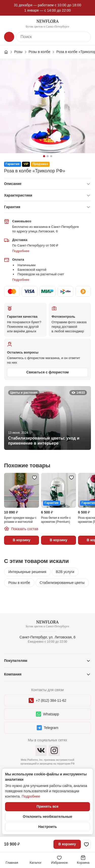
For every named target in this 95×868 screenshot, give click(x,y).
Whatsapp (48, 714)
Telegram (48, 728)
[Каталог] (9, 37)
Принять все (48, 806)
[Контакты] (86, 24)
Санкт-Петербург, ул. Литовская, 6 (48, 637)
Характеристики (18, 195)
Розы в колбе (19, 583)
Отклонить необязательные (48, 817)
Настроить (48, 827)
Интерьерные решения (27, 572)
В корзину (67, 844)
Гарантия (12, 207)
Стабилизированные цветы (62, 583)
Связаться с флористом (48, 372)
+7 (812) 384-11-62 (47, 700)
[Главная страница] (9, 52)
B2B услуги (65, 572)
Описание (13, 184)
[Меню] (9, 24)
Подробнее (21, 251)
